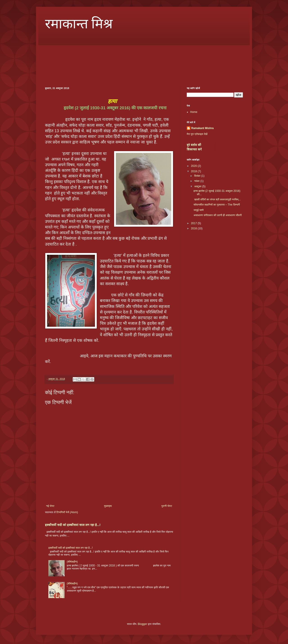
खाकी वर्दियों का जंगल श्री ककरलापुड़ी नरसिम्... (217, 199)
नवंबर (197, 181)
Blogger (142, 624)
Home (194, 112)
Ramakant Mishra (202, 128)
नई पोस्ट (50, 506)
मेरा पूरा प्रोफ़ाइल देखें (197, 134)
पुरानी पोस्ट (167, 506)
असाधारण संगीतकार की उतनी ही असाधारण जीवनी (218, 215)
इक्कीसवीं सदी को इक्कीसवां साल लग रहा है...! (73, 525)
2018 (194, 171)
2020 (194, 166)
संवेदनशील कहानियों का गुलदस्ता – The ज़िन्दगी (217, 205)
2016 (194, 228)
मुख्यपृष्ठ (108, 506)
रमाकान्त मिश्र (79, 24)
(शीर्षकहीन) (72, 562)
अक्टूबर (198, 186)
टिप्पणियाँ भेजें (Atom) (67, 512)
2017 (194, 223)
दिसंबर (198, 176)
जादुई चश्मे (199, 210)
